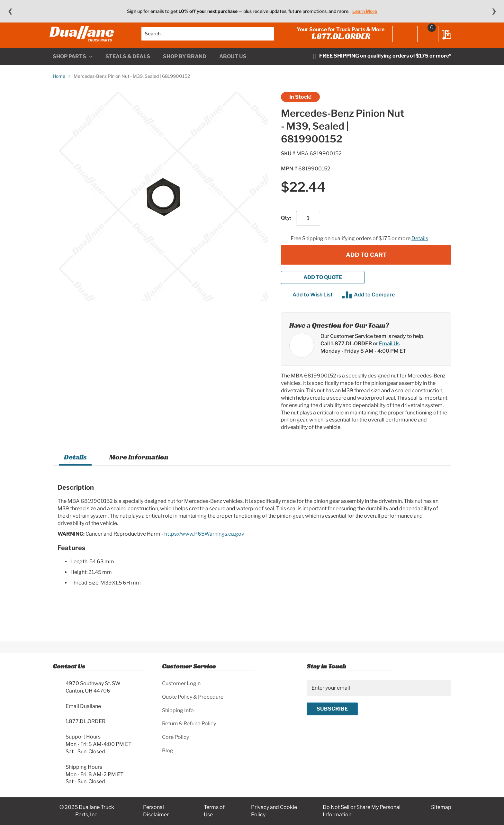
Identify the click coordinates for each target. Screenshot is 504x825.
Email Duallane (83, 706)
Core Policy (175, 737)
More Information (139, 470)
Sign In (402, 41)
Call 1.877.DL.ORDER (346, 356)
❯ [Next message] (494, 11)
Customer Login (181, 683)
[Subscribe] (332, 709)
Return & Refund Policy (189, 724)
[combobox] (208, 40)
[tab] (75, 471)
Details (420, 251)
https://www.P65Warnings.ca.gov (204, 547)
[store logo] (85, 40)
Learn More (365, 11)
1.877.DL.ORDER (337, 42)
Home (59, 89)
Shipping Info (178, 710)
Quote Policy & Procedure (193, 697)
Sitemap (441, 807)
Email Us (389, 356)
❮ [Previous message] (10, 11)
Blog (168, 751)
